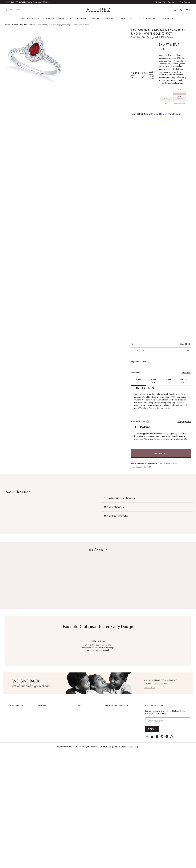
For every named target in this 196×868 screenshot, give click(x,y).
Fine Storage (169, 18)
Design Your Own (147, 18)
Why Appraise (184, 422)
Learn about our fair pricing (152, 75)
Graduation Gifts (30, 18)
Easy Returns (173, 2)
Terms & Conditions (121, 747)
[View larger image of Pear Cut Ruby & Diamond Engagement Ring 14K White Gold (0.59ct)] (35, 57)
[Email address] (168, 721)
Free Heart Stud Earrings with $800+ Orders (27, 2)
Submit (152, 729)
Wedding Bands (78, 18)
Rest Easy (186, 373)
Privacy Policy (106, 747)
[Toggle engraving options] (161, 362)
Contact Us (148, 467)
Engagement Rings (54, 18)
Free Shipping (185, 2)
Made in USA (160, 2)
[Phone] (13, 10)
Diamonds (110, 18)
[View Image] (98, 683)
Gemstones (127, 18)
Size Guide (186, 344)
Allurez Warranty (150, 408)
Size (133, 344)
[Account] (181, 10)
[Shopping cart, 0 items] (188, 10)
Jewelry (95, 18)
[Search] (175, 10)
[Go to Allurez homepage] (98, 10)
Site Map (135, 747)
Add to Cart (161, 453)
